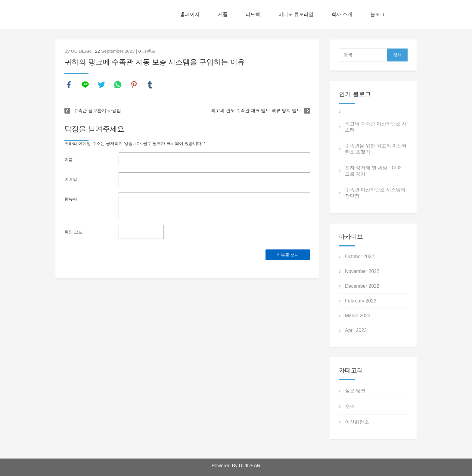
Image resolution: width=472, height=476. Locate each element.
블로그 (377, 14)
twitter (101, 85)
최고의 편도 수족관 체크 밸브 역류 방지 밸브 (256, 110)
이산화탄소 (357, 422)
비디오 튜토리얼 (296, 14)
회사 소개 (342, 14)
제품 (223, 14)
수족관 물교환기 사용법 (97, 110)
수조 (350, 406)
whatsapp (118, 85)
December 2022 (362, 286)
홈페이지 (190, 14)
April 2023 (356, 330)
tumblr (150, 85)
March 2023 (358, 316)
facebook (69, 85)
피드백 (253, 14)
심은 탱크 (355, 391)
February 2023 (361, 301)
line (85, 85)
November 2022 (362, 271)
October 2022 (360, 257)
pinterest (134, 85)
